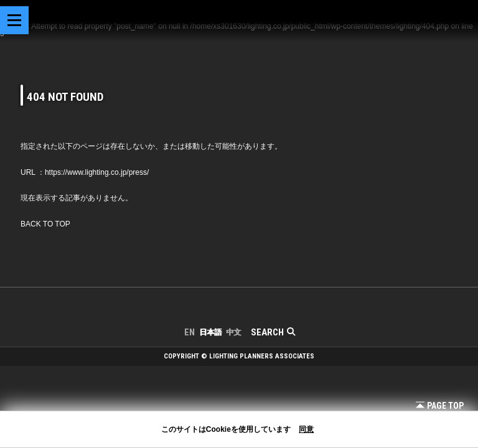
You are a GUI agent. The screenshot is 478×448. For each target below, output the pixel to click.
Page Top (440, 406)
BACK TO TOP (45, 224)
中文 (233, 332)
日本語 (210, 332)
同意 (306, 429)
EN (190, 332)
